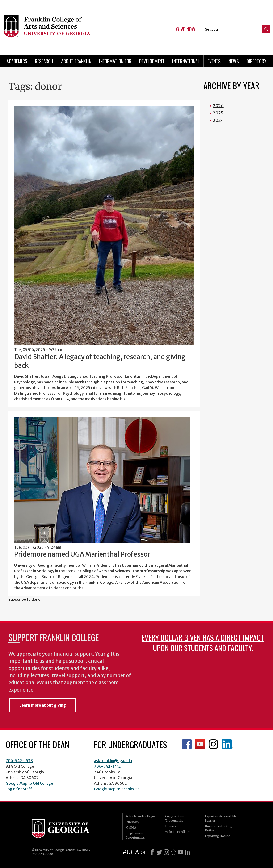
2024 (218, 120)
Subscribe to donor (25, 599)
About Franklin (76, 61)
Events (214, 61)
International (186, 61)
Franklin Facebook (187, 744)
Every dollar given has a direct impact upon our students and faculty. (203, 643)
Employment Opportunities (135, 835)
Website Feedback (178, 832)
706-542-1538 (19, 761)
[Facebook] (152, 852)
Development (152, 61)
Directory (256, 61)
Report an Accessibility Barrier (221, 818)
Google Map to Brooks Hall (118, 789)
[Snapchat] (173, 852)
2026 (218, 106)
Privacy (171, 826)
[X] (159, 852)
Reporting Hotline (217, 836)
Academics (17, 61)
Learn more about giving (43, 705)
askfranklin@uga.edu (113, 761)
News (234, 61)
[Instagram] (166, 852)
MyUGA (131, 828)
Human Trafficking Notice (218, 828)
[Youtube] (181, 852)
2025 (218, 113)
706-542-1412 (107, 766)
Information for (115, 61)
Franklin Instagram (213, 744)
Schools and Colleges (141, 816)
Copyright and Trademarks (175, 818)
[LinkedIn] (188, 852)
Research (44, 61)
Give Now (186, 29)
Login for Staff (19, 789)
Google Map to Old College (29, 783)
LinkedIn (227, 744)
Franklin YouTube (200, 744)
